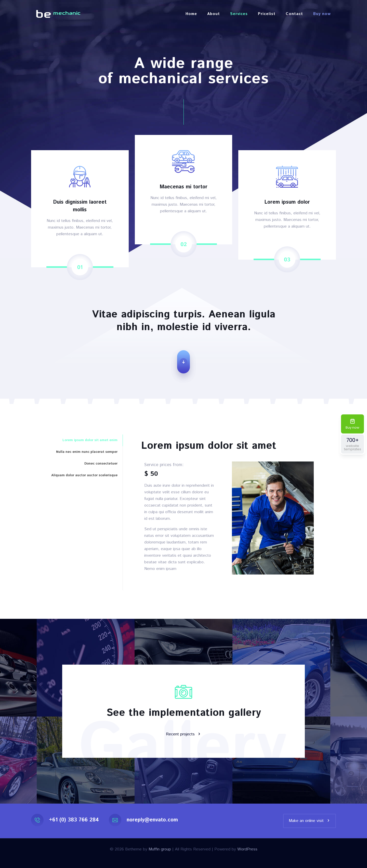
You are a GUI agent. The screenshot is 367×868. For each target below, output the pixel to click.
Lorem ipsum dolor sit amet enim (90, 440)
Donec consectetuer (101, 464)
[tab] (77, 440)
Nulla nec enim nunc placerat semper (87, 452)
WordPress (247, 849)
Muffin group (160, 849)
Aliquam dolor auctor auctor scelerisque (84, 475)
